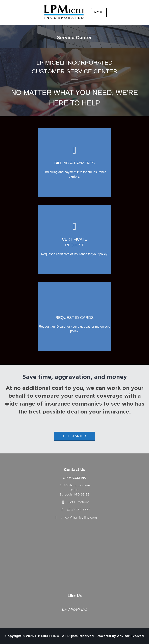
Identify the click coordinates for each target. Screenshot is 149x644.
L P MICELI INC (47, 636)
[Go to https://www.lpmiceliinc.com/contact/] (74, 240)
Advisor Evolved (130, 636)
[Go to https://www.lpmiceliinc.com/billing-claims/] (74, 163)
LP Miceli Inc (74, 609)
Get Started (74, 436)
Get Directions (79, 502)
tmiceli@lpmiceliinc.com (79, 518)
